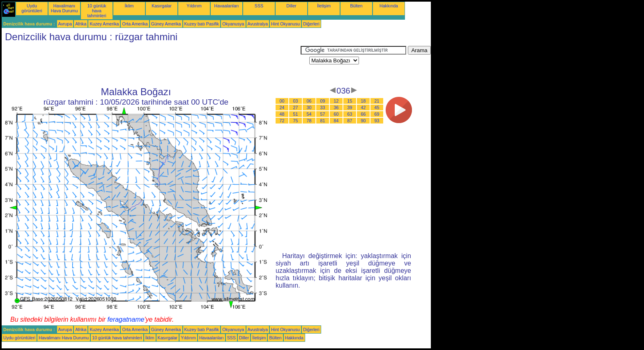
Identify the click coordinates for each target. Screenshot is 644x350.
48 (282, 114)
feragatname (126, 319)
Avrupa (65, 24)
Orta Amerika (135, 24)
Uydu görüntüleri (32, 8)
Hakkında (389, 6)
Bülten (356, 6)
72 (282, 121)
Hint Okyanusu (285, 24)
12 (336, 101)
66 (363, 114)
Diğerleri (311, 24)
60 (336, 114)
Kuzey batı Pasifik (202, 24)
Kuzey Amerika (104, 24)
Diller (291, 6)
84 (336, 121)
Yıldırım (194, 6)
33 (323, 108)
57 (323, 114)
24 (282, 108)
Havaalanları (227, 6)
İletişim (324, 6)
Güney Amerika (166, 24)
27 (296, 108)
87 (350, 121)
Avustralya (258, 24)
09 (323, 101)
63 (350, 114)
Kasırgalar (162, 6)
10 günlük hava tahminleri (97, 11)
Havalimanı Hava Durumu (64, 8)
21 (377, 101)
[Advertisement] (151, 64)
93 (377, 121)
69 (377, 114)
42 (363, 108)
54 (309, 114)
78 (309, 121)
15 (350, 101)
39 (350, 108)
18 (363, 101)
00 (282, 101)
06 (309, 101)
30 (309, 108)
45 (377, 108)
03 (296, 101)
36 (336, 108)
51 (296, 114)
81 (323, 121)
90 (363, 121)
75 (296, 121)
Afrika (81, 24)
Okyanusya (233, 24)
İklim (129, 6)
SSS (259, 6)
